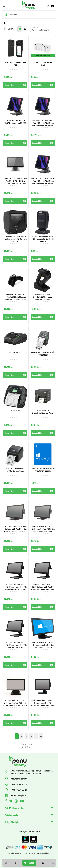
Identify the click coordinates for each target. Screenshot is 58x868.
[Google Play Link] (25, 839)
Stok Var (12, 29)
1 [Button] (17, 736)
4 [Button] (31, 736)
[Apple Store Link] (34, 839)
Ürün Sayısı (28, 744)
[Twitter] (11, 802)
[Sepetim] (53, 6)
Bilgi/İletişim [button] (29, 822)
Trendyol (23, 831)
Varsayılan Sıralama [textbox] (40, 30)
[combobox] (43, 29)
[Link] (29, 5)
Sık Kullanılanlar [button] (29, 808)
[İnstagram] (17, 802)
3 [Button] (26, 736)
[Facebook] (6, 802)
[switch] (5, 29)
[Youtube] (22, 802)
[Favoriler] (47, 6)
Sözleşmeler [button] (29, 815)
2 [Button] (22, 736)
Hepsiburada (34, 831)
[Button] (4, 23)
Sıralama (35, 27)
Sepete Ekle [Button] (15, 85)
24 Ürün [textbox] (26, 747)
